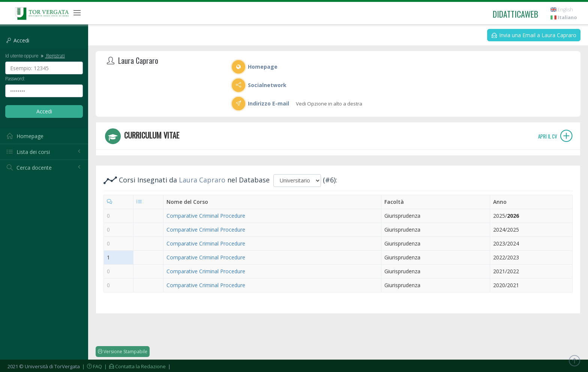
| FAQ (91, 366)
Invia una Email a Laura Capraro (534, 35)
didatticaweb (515, 14)
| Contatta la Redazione (134, 366)
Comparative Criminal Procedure (206, 216)
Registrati (52, 56)
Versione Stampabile (123, 352)
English (562, 10)
